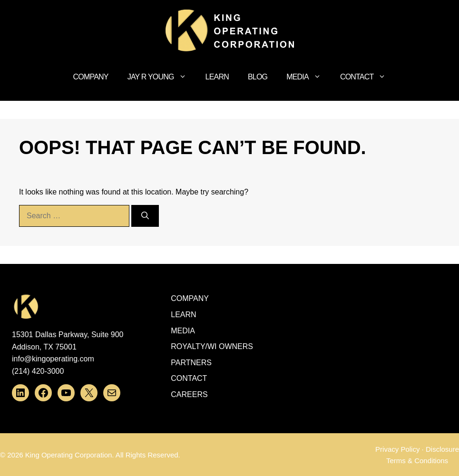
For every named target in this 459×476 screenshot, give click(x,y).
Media (308, 77)
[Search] (145, 216)
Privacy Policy (397, 449)
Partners (191, 363)
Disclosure (442, 449)
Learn (217, 77)
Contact (368, 77)
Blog (258, 77)
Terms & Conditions (417, 461)
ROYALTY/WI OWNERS (212, 346)
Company (91, 77)
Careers (189, 394)
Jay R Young (162, 77)
